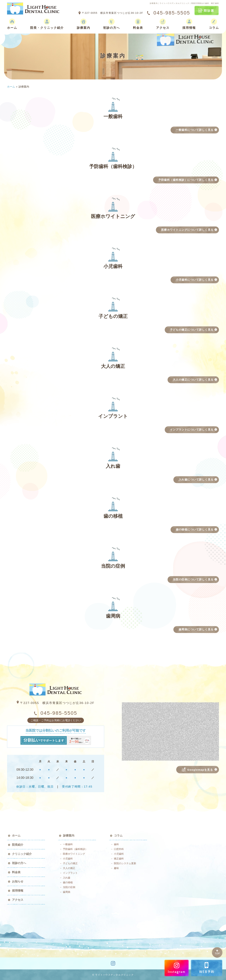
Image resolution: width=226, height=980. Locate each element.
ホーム (12, 24)
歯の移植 (68, 882)
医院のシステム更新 (125, 863)
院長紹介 (18, 845)
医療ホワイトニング (74, 854)
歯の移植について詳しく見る (195, 529)
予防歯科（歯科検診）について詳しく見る (186, 180)
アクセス (163, 24)
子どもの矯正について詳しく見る (192, 330)
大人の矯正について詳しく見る (193, 380)
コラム (214, 24)
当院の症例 (69, 887)
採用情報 (189, 24)
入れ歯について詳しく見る (196, 479)
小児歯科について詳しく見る (195, 280)
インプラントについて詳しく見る (192, 430)
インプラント (70, 873)
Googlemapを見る (198, 769)
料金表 (138, 24)
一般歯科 (68, 844)
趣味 (116, 868)
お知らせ (18, 881)
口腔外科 (119, 849)
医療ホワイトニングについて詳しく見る (187, 230)
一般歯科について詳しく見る (195, 130)
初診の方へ (111, 24)
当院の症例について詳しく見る (193, 579)
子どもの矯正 (70, 863)
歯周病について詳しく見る (196, 629)
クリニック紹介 (22, 854)
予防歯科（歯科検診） (75, 849)
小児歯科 (68, 859)
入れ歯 (67, 878)
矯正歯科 (119, 859)
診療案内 (84, 24)
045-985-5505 (56, 713)
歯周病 (67, 892)
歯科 (116, 844)
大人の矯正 (69, 868)
